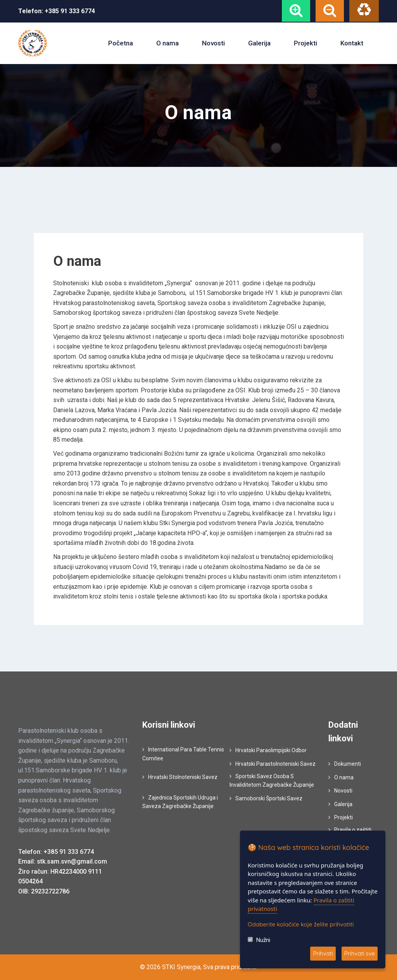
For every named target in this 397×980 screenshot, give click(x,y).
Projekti (306, 43)
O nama (167, 43)
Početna (121, 43)
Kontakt (352, 43)
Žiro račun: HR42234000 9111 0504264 (60, 877)
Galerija (259, 43)
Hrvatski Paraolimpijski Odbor (271, 750)
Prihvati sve (360, 953)
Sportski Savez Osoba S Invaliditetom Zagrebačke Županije (272, 781)
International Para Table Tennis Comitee (183, 754)
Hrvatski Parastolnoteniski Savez (275, 764)
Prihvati (323, 953)
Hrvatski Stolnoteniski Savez (183, 777)
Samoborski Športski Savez (269, 798)
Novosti (213, 43)
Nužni (263, 940)
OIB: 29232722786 (44, 891)
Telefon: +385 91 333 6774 (56, 852)
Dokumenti (348, 764)
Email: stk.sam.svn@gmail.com (63, 861)
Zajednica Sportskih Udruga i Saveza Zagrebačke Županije (180, 802)
